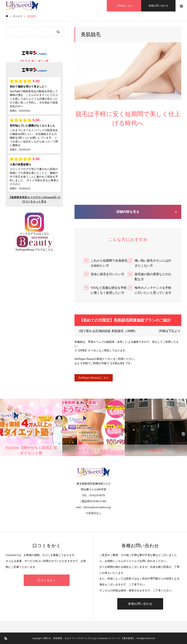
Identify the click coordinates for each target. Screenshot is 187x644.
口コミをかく (47, 580)
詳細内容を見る (128, 212)
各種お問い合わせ (158, 6)
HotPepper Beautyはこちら (93, 378)
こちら (45, 234)
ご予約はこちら (124, 6)
